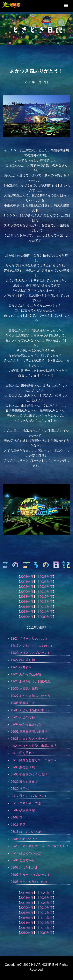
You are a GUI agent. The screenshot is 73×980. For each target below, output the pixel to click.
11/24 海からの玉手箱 (26, 674)
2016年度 (27, 602)
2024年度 (27, 582)
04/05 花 (17, 817)
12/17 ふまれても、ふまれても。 (34, 646)
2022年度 (27, 587)
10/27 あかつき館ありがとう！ (32, 696)
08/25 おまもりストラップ (29, 739)
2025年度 (46, 577)
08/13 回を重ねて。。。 (27, 753)
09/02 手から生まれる (26, 724)
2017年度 (46, 597)
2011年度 (46, 612)
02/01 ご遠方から (23, 860)
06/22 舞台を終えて (24, 782)
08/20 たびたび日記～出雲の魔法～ (35, 746)
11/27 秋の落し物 (23, 660)
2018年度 (27, 597)
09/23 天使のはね (23, 717)
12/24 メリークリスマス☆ (29, 639)
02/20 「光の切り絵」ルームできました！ (40, 846)
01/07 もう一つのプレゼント (31, 875)
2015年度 (46, 602)
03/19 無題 (18, 824)
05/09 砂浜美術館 (23, 810)
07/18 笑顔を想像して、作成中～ (34, 760)
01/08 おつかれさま (24, 867)
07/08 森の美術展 (23, 767)
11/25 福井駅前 (21, 667)
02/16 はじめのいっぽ (26, 853)
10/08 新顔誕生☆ (23, 703)
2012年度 (27, 612)
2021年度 (46, 587)
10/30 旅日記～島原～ (26, 689)
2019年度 (46, 592)
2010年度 (27, 617)
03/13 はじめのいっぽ (26, 832)
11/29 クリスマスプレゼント (31, 653)
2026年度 (27, 577)
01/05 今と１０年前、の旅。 (31, 882)
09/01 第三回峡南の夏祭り (29, 732)
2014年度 (27, 607)
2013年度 (46, 607)
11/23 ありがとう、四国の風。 (32, 681)
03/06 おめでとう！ (24, 839)
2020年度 (27, 592)
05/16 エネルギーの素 (26, 803)
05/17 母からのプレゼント (29, 796)
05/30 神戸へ (20, 789)
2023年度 (46, 582)
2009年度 (46, 617)
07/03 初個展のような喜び (29, 774)
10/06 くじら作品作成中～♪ (30, 710)
